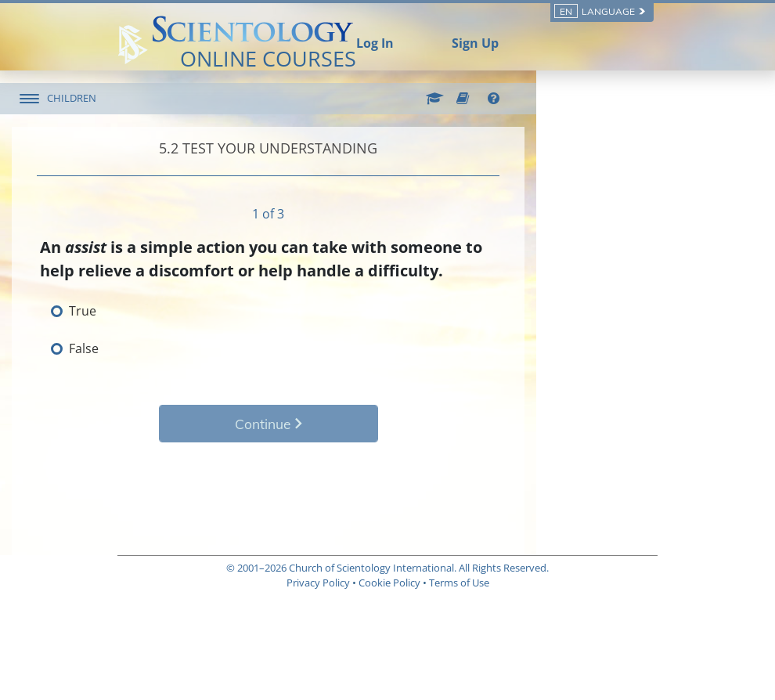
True (188, 311)
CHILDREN (177, 98)
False (189, 348)
